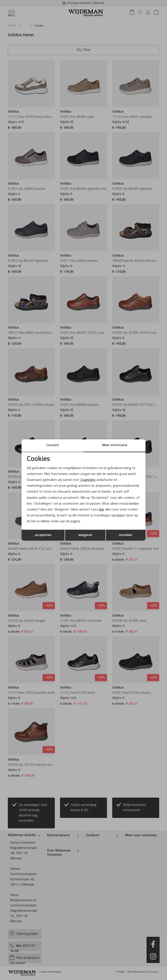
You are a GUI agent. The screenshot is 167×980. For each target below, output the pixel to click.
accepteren (43, 535)
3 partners (88, 480)
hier (102, 510)
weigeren (85, 535)
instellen (126, 535)
